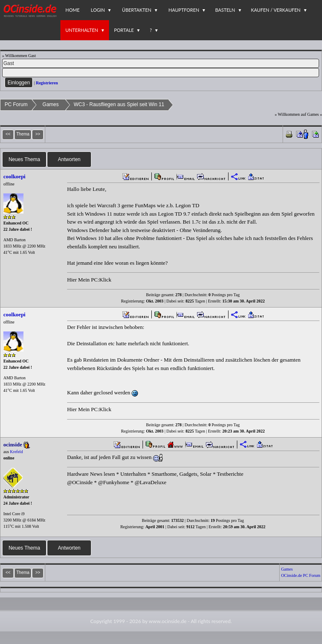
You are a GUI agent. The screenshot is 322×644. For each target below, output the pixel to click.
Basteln (225, 10)
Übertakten (137, 10)
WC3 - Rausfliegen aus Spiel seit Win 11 (119, 104)
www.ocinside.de (168, 621)
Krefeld (17, 452)
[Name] (161, 63)
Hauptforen (184, 10)
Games (51, 104)
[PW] (161, 73)
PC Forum (16, 104)
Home (73, 10)
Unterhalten (82, 30)
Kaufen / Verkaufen (276, 10)
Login (98, 10)
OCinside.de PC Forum (301, 575)
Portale (124, 30)
